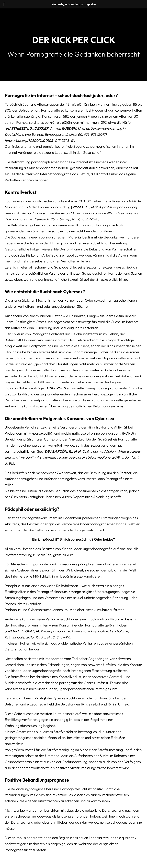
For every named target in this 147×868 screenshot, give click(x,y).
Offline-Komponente (54, 382)
